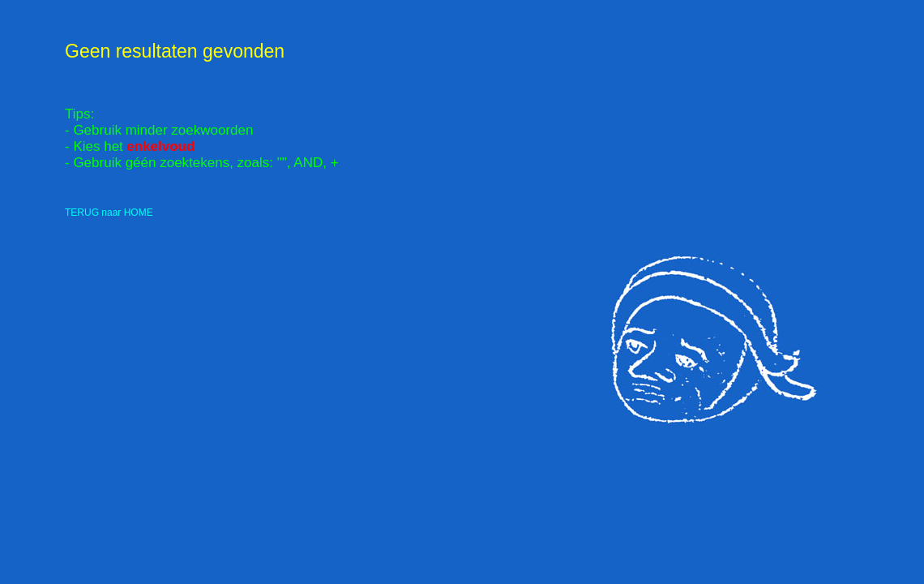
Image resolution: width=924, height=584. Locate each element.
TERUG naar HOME (109, 213)
